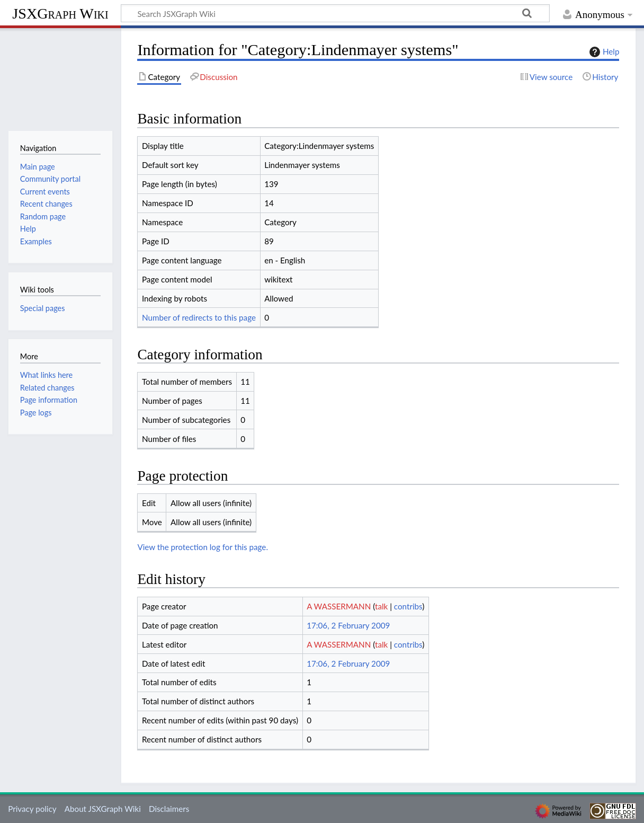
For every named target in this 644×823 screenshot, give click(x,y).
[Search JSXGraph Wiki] (335, 13)
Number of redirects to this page (199, 317)
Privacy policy (32, 809)
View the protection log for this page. (203, 547)
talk (381, 606)
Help (603, 52)
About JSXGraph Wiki (103, 809)
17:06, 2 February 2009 (348, 625)
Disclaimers (169, 809)
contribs (408, 606)
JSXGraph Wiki (60, 14)
